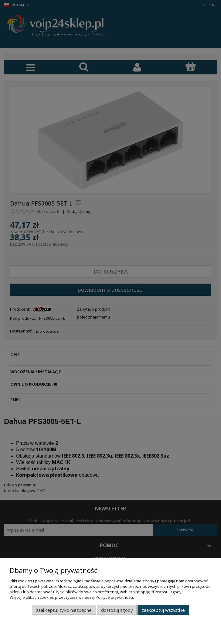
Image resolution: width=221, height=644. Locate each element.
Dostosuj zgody (117, 610)
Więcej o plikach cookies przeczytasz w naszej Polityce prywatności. (72, 597)
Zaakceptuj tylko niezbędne (64, 610)
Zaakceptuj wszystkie (163, 610)
